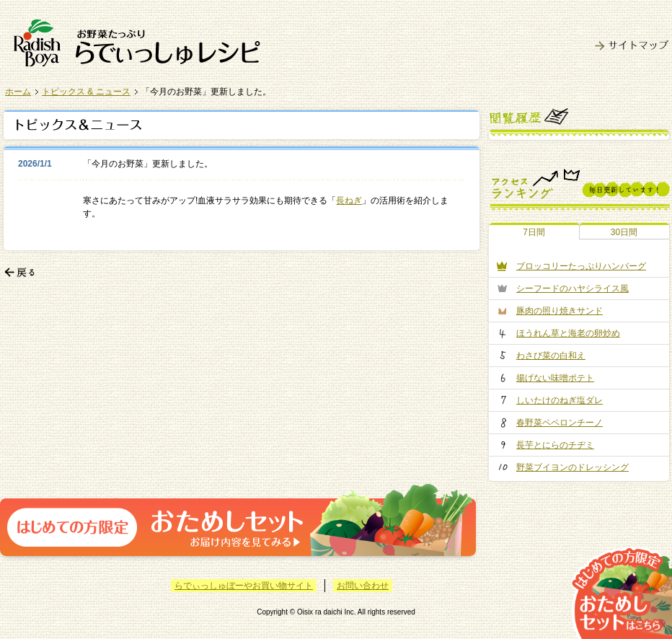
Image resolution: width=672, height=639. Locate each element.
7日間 (534, 232)
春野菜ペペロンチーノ (560, 423)
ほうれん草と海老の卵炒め (568, 333)
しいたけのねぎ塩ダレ (560, 400)
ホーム (18, 92)
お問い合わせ (363, 586)
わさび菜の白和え (551, 356)
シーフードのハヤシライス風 (572, 288)
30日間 (624, 232)
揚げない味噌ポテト (555, 378)
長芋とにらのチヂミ (555, 445)
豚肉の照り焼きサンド (560, 311)
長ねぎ (349, 200)
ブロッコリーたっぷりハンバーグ (581, 266)
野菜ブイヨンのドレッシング (572, 467)
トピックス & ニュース (86, 92)
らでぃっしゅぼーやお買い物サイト (244, 586)
